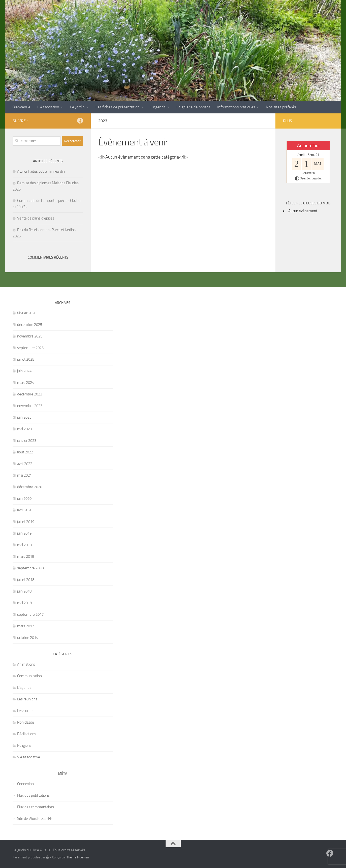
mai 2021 (24, 475)
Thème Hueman (78, 857)
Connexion (25, 784)
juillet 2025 (26, 359)
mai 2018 (24, 603)
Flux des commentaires (36, 807)
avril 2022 (25, 464)
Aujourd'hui (308, 146)
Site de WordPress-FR (35, 819)
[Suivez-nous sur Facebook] (80, 121)
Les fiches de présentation (118, 107)
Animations (26, 664)
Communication (29, 676)
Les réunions (27, 699)
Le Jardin (77, 107)
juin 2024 (24, 371)
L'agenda (24, 688)
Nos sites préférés (281, 107)
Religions (24, 746)
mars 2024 (26, 383)
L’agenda (158, 107)
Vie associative (29, 757)
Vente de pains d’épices (36, 218)
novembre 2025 (30, 336)
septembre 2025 (30, 348)
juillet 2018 (26, 580)
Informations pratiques (236, 107)
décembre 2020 (30, 487)
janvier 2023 (27, 441)
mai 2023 (24, 429)
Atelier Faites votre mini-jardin (41, 171)
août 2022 (25, 452)
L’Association (48, 107)
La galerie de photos (193, 107)
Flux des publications (33, 795)
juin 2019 (24, 533)
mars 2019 (26, 556)
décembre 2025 (30, 325)
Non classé (26, 722)
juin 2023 (24, 417)
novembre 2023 (30, 406)
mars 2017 (26, 626)
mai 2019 (24, 545)
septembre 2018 (30, 568)
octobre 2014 (28, 638)
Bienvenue (21, 107)
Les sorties (26, 711)
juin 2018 (24, 591)
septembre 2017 (30, 614)
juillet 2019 (26, 522)
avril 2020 (25, 510)
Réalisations (27, 734)
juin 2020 (24, 499)
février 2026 (27, 313)
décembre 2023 (30, 394)
